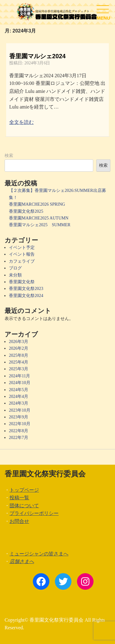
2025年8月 (19, 355)
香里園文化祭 (22, 282)
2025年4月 (19, 362)
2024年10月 (20, 383)
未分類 (15, 275)
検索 (9, 155)
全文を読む (21, 122)
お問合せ (19, 521)
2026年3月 (19, 342)
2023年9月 (19, 417)
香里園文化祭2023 (26, 289)
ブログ (15, 268)
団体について (24, 506)
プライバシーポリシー (34, 513)
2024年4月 (19, 396)
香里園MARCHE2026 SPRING (37, 204)
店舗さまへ (22, 561)
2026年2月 (19, 348)
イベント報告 (22, 254)
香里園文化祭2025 (26, 211)
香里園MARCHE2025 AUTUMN (39, 218)
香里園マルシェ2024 (37, 56)
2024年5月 (19, 390)
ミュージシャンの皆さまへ (39, 554)
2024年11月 (19, 376)
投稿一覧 (19, 498)
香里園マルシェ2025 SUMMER (40, 225)
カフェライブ (22, 261)
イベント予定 (22, 248)
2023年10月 (20, 410)
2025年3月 (19, 369)
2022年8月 (19, 431)
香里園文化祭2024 (26, 296)
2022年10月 (20, 424)
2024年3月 (19, 403)
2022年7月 (19, 438)
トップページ (24, 490)
